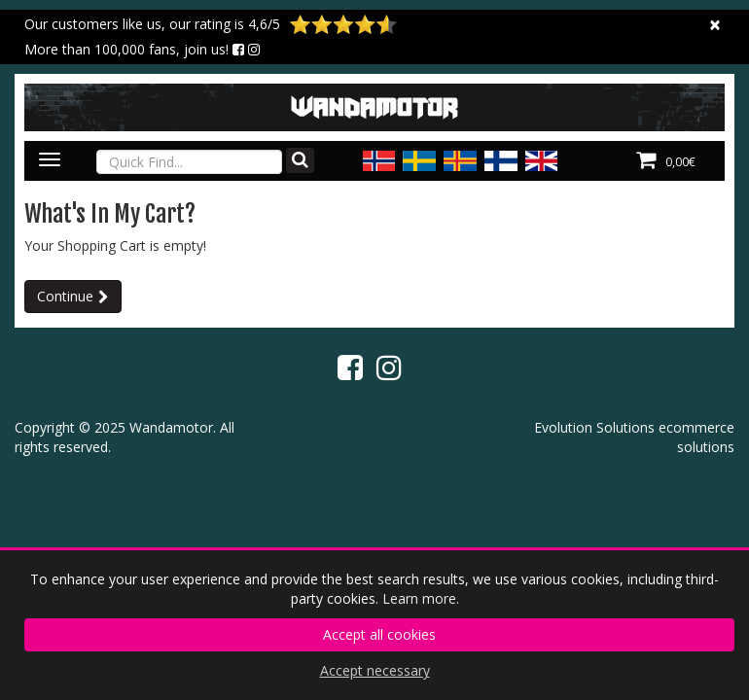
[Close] (715, 25)
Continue (65, 296)
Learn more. (421, 598)
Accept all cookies (379, 634)
